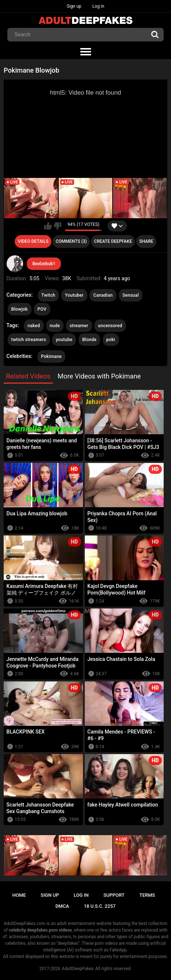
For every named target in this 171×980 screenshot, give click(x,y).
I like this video (48, 226)
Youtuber (74, 295)
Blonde (89, 340)
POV (42, 309)
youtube (64, 340)
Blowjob (20, 309)
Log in (99, 6)
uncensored (110, 326)
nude (55, 326)
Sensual (131, 295)
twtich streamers (29, 340)
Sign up (74, 6)
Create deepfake (113, 241)
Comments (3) (71, 241)
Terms (147, 895)
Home (19, 895)
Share (146, 241)
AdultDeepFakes (78, 969)
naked (34, 326)
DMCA (62, 906)
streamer (79, 326)
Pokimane (51, 356)
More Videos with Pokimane (99, 376)
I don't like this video (57, 226)
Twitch (48, 295)
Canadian (103, 295)
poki (111, 340)
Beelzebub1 (44, 264)
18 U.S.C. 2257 (100, 906)
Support (114, 895)
